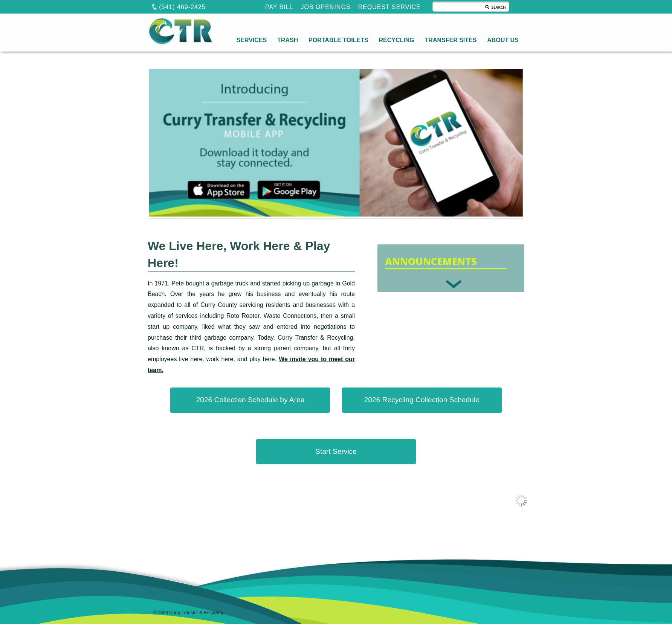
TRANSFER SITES (451, 40)
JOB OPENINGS (326, 7)
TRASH (288, 40)
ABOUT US (503, 40)
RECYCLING (396, 40)
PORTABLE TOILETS (338, 40)
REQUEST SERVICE (389, 7)
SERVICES (252, 40)
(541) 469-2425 (179, 7)
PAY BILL (279, 7)
